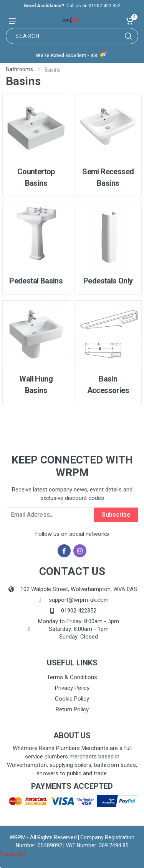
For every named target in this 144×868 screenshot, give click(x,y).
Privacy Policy (72, 688)
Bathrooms (19, 69)
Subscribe (116, 515)
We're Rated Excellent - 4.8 (66, 55)
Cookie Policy (72, 699)
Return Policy (72, 709)
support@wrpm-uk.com (79, 600)
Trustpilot (13, 854)
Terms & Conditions (72, 677)
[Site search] (72, 36)
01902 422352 (79, 611)
